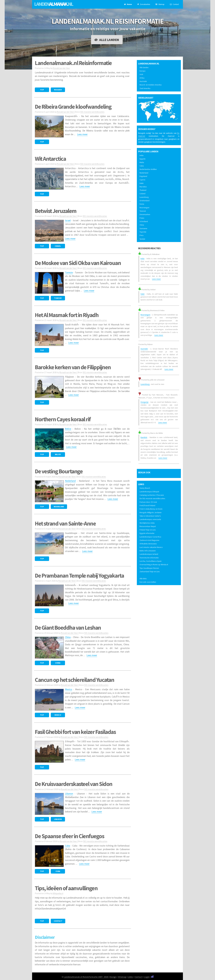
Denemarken (145, 214)
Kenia (142, 204)
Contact (174, 4)
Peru (142, 235)
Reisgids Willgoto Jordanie (151, 512)
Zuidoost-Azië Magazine (149, 540)
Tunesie (69, 273)
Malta (142, 162)
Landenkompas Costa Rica (150, 537)
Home (128, 4)
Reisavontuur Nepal (148, 526)
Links (130, 977)
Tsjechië (143, 232)
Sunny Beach (145, 488)
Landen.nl (53, 4)
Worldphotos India (147, 523)
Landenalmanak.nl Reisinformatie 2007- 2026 (86, 977)
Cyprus (142, 180)
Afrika (142, 78)
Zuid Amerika (145, 88)
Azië (141, 74)
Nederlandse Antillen (148, 169)
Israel (68, 220)
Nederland (70, 481)
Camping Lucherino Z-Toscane (152, 495)
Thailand (143, 190)
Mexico (69, 689)
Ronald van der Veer (61, 68)
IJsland (142, 194)
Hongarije (145, 402)
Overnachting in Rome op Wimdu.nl (154, 565)
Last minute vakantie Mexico (151, 547)
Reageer (58, 90)
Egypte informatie (147, 533)
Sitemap (160, 4)
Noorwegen (144, 208)
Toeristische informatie (149, 558)
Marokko (143, 187)
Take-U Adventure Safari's (150, 516)
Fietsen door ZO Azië (148, 502)
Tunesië (143, 211)
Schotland (144, 221)
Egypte (143, 159)
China (68, 637)
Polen (142, 218)
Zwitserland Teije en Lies (150, 572)
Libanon (69, 794)
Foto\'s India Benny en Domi (151, 509)
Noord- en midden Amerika (151, 85)
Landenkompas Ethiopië (149, 492)
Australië (143, 81)
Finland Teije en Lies (148, 530)
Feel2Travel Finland (147, 505)
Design (113, 977)
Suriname (143, 228)
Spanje (142, 239)
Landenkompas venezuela (150, 519)
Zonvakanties (144, 4)
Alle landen (107, 40)
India (142, 155)
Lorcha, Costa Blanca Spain (151, 561)
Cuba (68, 846)
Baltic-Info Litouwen (148, 551)
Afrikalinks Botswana (148, 544)
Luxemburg (144, 197)
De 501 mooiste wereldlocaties (152, 498)
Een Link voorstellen (148, 582)
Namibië (144, 437)
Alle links (143, 579)
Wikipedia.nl (58, 893)
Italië (142, 183)
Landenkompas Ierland (149, 554)
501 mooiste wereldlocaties (92, 112)
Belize (68, 429)
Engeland (143, 176)
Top (42, 90)
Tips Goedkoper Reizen (149, 568)
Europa (142, 71)
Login (147, 977)
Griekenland (145, 201)
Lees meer (82, 134)
